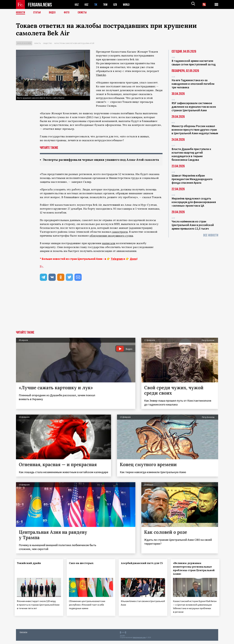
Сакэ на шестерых (82, 567)
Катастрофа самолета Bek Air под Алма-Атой (74, 43)
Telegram (117, 263)
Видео (53, 13)
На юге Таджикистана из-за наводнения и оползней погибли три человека (193, 84)
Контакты (24, 635)
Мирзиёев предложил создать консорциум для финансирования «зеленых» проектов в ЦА (194, 202)
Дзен (133, 263)
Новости (21, 13)
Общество (48, 43)
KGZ (87, 5)
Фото (68, 13)
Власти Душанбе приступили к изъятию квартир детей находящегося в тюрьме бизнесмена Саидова (191, 154)
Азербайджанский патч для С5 (138, 569)
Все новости (211, 235)
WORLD (127, 5)
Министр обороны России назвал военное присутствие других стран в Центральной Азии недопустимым (195, 130)
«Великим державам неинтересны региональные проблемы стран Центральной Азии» (194, 573)
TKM (106, 5)
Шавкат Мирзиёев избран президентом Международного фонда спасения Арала (192, 179)
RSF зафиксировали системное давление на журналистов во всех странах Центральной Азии (194, 107)
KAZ (77, 5)
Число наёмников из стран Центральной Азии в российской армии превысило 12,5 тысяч (193, 225)
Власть (38, 43)
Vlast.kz (101, 75)
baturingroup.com (139, 641)
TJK (96, 5)
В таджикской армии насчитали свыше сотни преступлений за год (194, 63)
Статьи (38, 13)
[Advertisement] (117, 313)
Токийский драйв (30, 567)
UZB (116, 5)
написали (109, 247)
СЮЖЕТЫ (84, 13)
